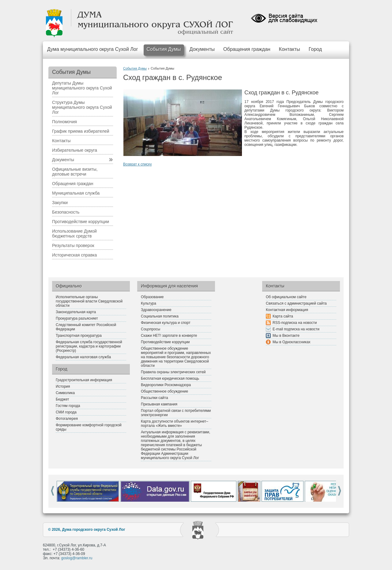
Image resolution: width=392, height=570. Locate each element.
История (63, 386)
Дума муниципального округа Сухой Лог (93, 49)
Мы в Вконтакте (286, 336)
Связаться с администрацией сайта (296, 303)
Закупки (60, 203)
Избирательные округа (75, 150)
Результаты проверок (73, 245)
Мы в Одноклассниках (292, 342)
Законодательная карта (76, 312)
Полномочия (64, 122)
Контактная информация (287, 310)
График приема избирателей (81, 131)
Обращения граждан (247, 49)
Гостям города (68, 406)
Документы (202, 49)
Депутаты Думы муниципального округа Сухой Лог (82, 88)
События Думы (164, 49)
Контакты (290, 49)
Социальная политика (160, 316)
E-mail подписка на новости (296, 329)
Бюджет (62, 399)
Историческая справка (74, 255)
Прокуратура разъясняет (77, 318)
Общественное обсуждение (164, 391)
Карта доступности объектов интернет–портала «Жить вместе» (175, 424)
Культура (149, 303)
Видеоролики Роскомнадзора (166, 385)
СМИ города (66, 412)
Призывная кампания (159, 404)
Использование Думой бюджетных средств (74, 234)
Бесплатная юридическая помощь (170, 378)
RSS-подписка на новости (295, 323)
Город (315, 49)
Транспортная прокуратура (79, 336)
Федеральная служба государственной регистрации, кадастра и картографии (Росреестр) (89, 346)
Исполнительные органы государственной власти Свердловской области (89, 301)
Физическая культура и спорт (166, 323)
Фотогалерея (67, 419)
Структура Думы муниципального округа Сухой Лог (82, 107)
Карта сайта (283, 316)
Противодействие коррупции (81, 222)
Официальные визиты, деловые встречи (75, 172)
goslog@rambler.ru (77, 558)
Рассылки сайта (155, 398)
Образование (152, 297)
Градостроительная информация (84, 380)
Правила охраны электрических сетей (173, 372)
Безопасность (66, 212)
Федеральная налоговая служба (83, 357)
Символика (65, 393)
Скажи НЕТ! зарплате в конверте (169, 336)
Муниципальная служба (76, 193)
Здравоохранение (156, 310)
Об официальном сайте (286, 297)
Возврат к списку (138, 164)
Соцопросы (151, 329)
